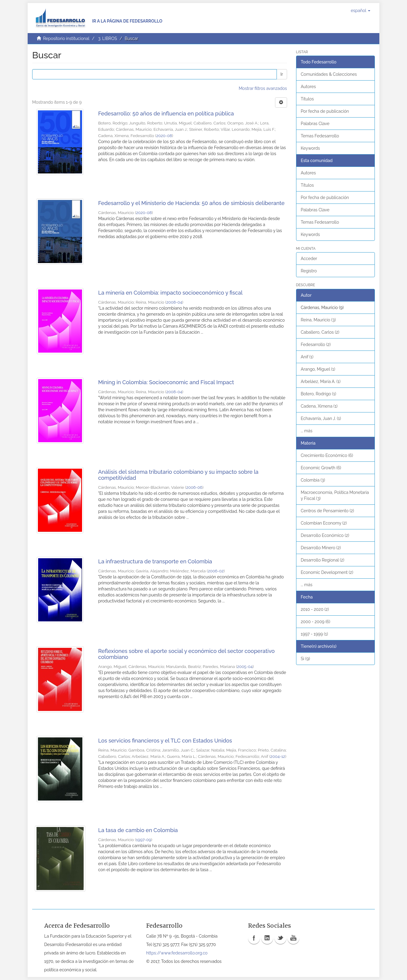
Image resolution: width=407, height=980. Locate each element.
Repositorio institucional (66, 38)
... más (307, 431)
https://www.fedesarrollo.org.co (177, 953)
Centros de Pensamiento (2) (327, 511)
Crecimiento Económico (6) (327, 455)
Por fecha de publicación (325, 111)
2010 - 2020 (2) (315, 609)
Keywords (311, 148)
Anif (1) (307, 357)
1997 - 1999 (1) (315, 634)
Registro (309, 271)
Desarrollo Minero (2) (321, 548)
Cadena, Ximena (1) (319, 406)
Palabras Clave (315, 124)
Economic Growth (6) (321, 468)
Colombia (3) (313, 480)
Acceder (309, 259)
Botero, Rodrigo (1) (319, 394)
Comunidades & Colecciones (329, 74)
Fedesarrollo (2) (316, 345)
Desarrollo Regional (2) (323, 560)
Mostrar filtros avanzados (263, 88)
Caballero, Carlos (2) (320, 332)
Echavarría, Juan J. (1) (321, 418)
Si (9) (306, 659)
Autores (308, 87)
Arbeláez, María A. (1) (321, 381)
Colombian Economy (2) (324, 523)
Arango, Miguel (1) (318, 369)
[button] (361, 11)
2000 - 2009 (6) (316, 622)
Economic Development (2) (327, 572)
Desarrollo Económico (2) (325, 535)
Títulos (307, 99)
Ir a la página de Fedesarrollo (127, 21)
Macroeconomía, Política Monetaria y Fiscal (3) (335, 495)
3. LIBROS (107, 38)
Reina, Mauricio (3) (318, 320)
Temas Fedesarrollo (320, 136)
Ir (282, 74)
